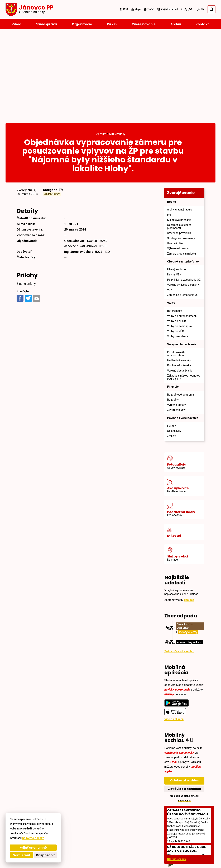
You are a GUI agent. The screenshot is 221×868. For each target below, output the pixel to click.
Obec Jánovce (100, 859)
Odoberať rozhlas (184, 692)
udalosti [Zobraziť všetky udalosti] (189, 511)
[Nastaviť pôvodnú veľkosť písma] (186, 9)
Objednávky (52, 106)
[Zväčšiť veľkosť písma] (190, 9)
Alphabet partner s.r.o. (53, 859)
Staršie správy (177, 771)
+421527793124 (191, 839)
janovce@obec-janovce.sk (198, 843)
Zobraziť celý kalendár (179, 563)
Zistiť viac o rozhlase (184, 700)
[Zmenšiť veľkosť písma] (182, 9)
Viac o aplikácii (174, 631)
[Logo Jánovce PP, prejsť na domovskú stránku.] (30, 9)
